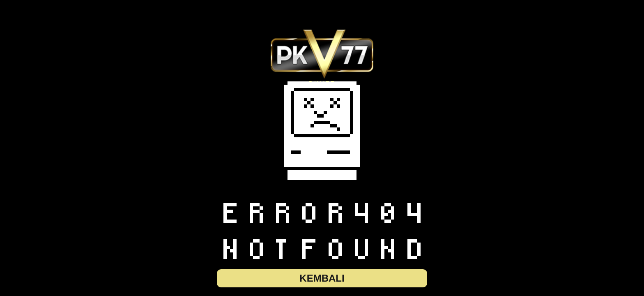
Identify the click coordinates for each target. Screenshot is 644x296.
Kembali (322, 278)
